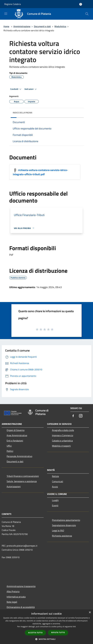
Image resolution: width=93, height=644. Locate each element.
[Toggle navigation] (6, 14)
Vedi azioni (31, 89)
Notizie (55, 476)
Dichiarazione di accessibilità (21, 607)
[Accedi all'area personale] (81, 4)
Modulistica (60, 26)
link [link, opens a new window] (74, 627)
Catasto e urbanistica (62, 441)
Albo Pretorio (13, 591)
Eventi (55, 505)
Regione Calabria (13, 4)
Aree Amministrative (17, 435)
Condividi (16, 89)
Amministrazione (22, 26)
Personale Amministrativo (19, 456)
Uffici (9, 446)
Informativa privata (16, 597)
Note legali (12, 602)
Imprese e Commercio (63, 435)
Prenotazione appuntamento (66, 520)
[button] (46, 639)
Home (6, 26)
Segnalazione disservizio (64, 525)
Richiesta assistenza (62, 536)
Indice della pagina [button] (22, 113)
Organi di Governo (16, 430)
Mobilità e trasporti (61, 446)
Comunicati (58, 481)
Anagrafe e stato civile (63, 430)
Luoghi (55, 500)
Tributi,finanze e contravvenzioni (23, 476)
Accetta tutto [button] (35, 633)
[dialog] (46, 627)
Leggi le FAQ (58, 530)
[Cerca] (87, 14)
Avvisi (55, 487)
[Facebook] (73, 416)
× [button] (90, 613)
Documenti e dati (42, 26)
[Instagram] (81, 416)
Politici (10, 451)
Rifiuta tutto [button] (58, 632)
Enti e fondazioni (15, 441)
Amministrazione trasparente (21, 586)
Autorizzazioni (14, 486)
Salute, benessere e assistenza (22, 481)
